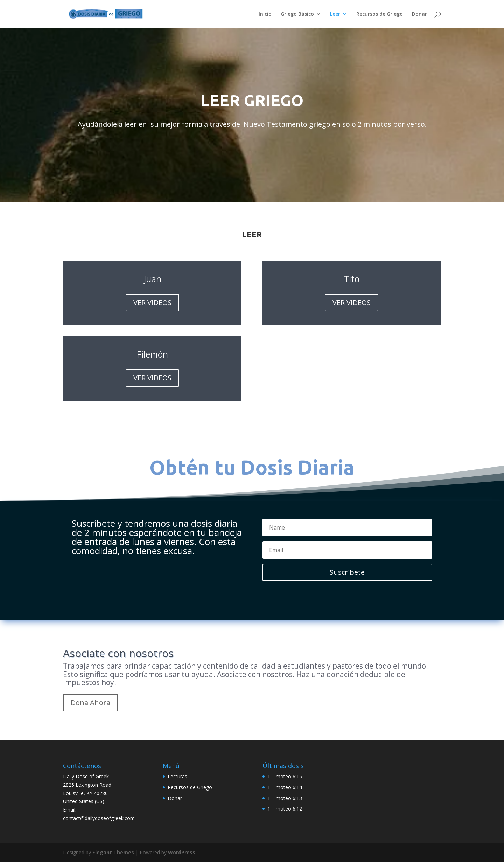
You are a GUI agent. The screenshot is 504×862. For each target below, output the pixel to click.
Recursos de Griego (380, 14)
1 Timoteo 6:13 (285, 798)
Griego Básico (297, 14)
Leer (335, 14)
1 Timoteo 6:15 (285, 776)
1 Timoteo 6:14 (285, 787)
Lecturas (177, 776)
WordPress (182, 852)
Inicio (265, 14)
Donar (419, 14)
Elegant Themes (113, 852)
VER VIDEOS (152, 302)
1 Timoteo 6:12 (285, 809)
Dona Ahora (90, 702)
